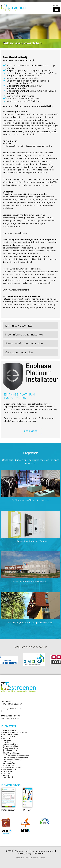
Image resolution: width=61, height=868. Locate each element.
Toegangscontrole (10, 748)
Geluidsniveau (9, 771)
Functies (6, 773)
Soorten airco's (9, 765)
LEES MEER (31, 431)
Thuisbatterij (8, 762)
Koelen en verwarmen (12, 767)
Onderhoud (8, 777)
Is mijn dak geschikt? (11, 754)
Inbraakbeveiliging (10, 744)
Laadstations (8, 740)
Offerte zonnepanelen (12, 760)
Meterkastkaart (8, 800)
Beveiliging (7, 742)
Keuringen (7, 738)
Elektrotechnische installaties (15, 732)
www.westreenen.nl (11, 718)
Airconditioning (9, 764)
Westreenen (21, 851)
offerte (6, 182)
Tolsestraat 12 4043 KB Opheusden (12, 703)
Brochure (28, 800)
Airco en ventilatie (10, 734)
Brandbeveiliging (10, 750)
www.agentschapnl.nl (18, 233)
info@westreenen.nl (11, 716)
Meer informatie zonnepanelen (16, 756)
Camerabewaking (10, 746)
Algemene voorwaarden (42, 851)
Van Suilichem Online (35, 858)
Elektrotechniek (9, 730)
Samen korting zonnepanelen (15, 758)
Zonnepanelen (9, 752)
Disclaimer (39, 853)
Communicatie (9, 736)
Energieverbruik (9, 769)
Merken (6, 775)
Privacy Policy (25, 853)
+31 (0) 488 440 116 (12, 709)
